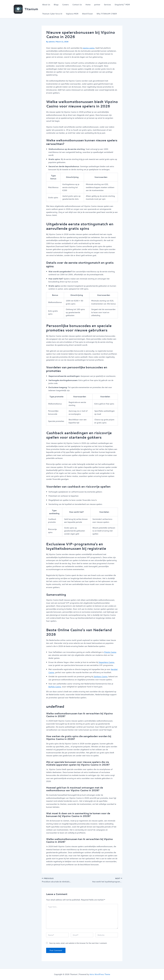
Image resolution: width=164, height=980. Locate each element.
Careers (65, 4)
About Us (46, 4)
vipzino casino (89, 48)
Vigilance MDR (72, 14)
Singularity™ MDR (122, 4)
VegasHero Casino (106, 662)
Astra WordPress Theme (100, 974)
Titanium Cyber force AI (52, 14)
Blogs (56, 4)
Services (107, 4)
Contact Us (77, 4)
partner (97, 4)
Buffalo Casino (55, 687)
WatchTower (87, 14)
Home (88, 4)
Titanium (31, 9)
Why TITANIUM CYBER (107, 14)
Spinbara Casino (101, 676)
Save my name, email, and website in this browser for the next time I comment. (78, 943)
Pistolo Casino (110, 652)
